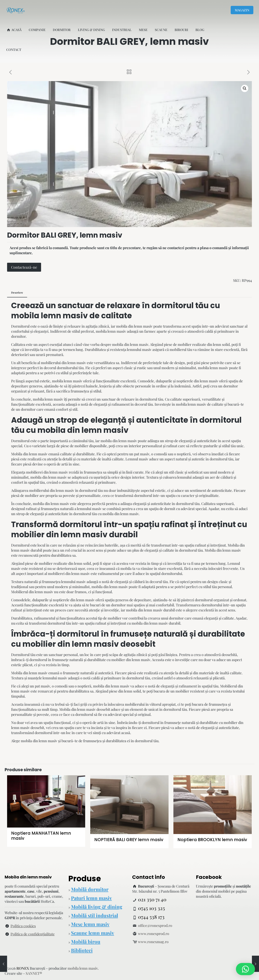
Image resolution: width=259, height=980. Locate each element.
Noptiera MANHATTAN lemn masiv (41, 836)
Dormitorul (20, 545)
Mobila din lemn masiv (29, 454)
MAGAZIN (242, 10)
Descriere (17, 292)
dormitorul (172, 305)
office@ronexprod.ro (155, 925)
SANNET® (34, 973)
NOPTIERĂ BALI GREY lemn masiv (129, 840)
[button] (245, 88)
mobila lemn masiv (49, 316)
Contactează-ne (24, 267)
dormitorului (212, 605)
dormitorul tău (175, 709)
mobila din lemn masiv (83, 430)
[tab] (17, 293)
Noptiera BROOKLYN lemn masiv (212, 840)
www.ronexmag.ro (153, 942)
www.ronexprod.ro (154, 934)
